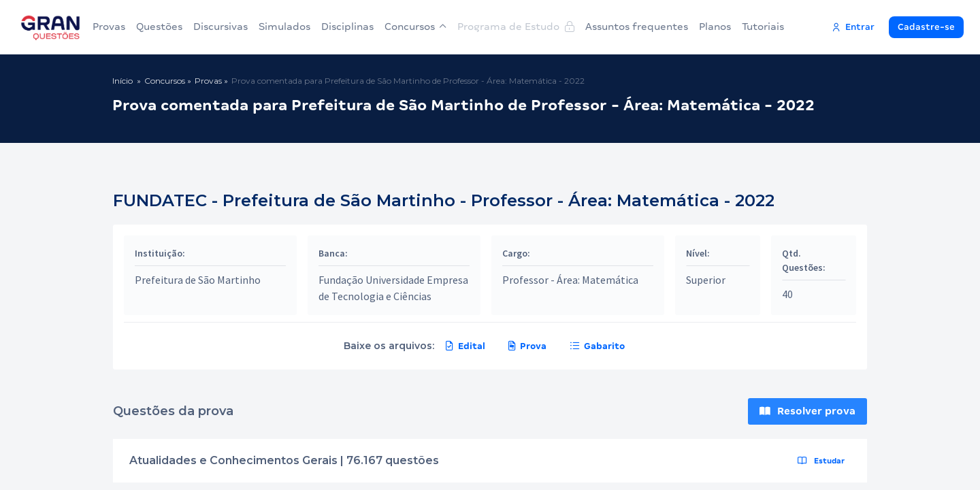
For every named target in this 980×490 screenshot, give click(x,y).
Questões (159, 27)
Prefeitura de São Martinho (198, 280)
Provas (109, 27)
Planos (715, 27)
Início (122, 81)
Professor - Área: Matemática (570, 280)
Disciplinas (347, 27)
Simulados (284, 27)
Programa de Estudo (516, 27)
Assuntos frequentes (637, 27)
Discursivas (220, 27)
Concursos (415, 27)
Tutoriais (763, 27)
